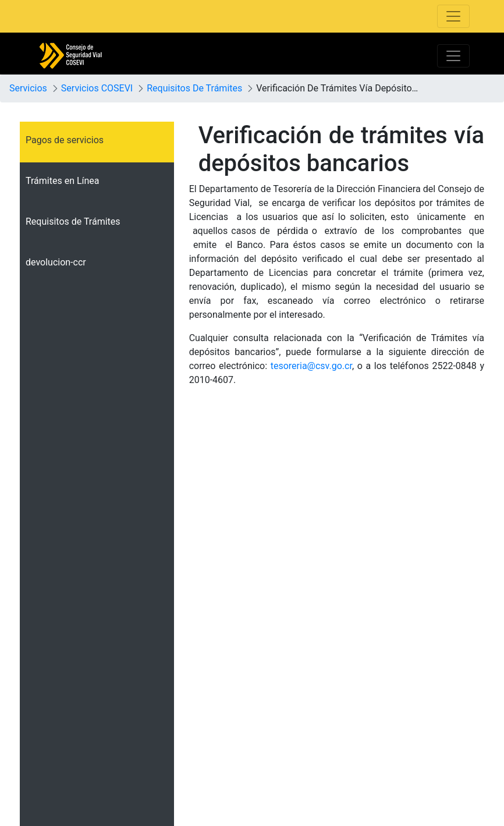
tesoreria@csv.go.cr (311, 366)
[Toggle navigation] (453, 16)
